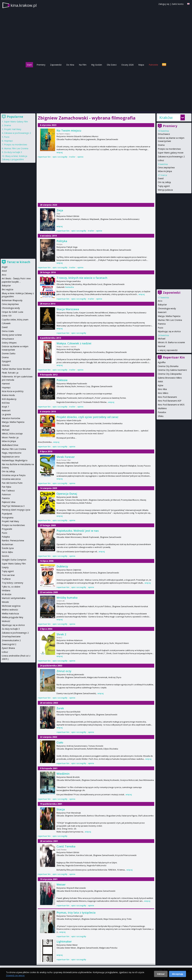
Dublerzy (62, 566)
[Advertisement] (96, 89)
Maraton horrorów (11, 418)
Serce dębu (7, 552)
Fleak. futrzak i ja (10, 373)
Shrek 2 (61, 634)
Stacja (61, 809)
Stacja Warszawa (68, 309)
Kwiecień (162, 312)
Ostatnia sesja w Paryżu (14, 475)
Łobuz (161, 160)
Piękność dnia (9, 502)
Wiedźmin (63, 774)
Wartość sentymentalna (14, 598)
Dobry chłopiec (9, 343)
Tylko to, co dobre (11, 587)
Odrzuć (161, 974)
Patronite (153, 65)
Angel (5, 267)
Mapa (141, 65)
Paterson (6, 494)
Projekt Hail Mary (13, 129)
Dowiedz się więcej (15, 975)
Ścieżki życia (8, 548)
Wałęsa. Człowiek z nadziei (74, 343)
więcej (60, 152)
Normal (161, 346)
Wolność (6, 621)
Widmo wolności (10, 610)
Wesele (5, 602)
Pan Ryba (6, 487)
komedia (70, 287)
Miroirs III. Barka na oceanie (171, 342)
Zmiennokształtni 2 (11, 640)
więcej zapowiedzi (169, 350)
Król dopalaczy (9, 399)
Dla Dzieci (112, 65)
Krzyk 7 (5, 407)
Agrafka (162, 362)
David (161, 178)
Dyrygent (6, 361)
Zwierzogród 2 (9, 644)
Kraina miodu (8, 395)
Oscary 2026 (127, 65)
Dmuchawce (164, 134)
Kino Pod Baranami (167, 397)
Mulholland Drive (10, 445)
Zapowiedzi (56, 65)
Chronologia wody (167, 308)
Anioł (4, 271)
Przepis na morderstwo (169, 149)
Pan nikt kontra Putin (12, 483)
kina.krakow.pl (24, 5)
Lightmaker (64, 941)
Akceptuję (178, 974)
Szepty (5, 567)
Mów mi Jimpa (165, 171)
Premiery (41, 65)
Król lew (6, 403)
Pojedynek (7, 514)
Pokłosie (62, 380)
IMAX (160, 381)
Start (29, 65)
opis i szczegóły (60, 157)
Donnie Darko (9, 353)
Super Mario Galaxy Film (16, 122)
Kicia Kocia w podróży (13, 391)
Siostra (5, 556)
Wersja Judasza (165, 190)
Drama (161, 145)
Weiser (61, 884)
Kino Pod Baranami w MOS (171, 405)
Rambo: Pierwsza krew (13, 540)
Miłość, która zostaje (12, 434)
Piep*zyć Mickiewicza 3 (13, 506)
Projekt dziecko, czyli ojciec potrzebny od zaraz (87, 417)
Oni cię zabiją (164, 182)
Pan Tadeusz (8, 491)
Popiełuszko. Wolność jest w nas (78, 531)
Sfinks (161, 416)
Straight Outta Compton (14, 560)
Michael (162, 339)
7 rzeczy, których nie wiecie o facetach (82, 278)
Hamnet (6, 384)
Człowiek (6, 323)
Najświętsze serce (11, 457)
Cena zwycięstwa (166, 167)
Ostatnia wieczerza (11, 479)
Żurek (60, 708)
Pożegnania (8, 518)
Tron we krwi (8, 575)
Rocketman (7, 544)
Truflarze (6, 579)
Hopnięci (8, 141)
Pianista (162, 324)
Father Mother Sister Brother (16, 369)
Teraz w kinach (19, 262)
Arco (160, 301)
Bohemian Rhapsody (12, 300)
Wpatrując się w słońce (169, 331)
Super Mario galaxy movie (171, 153)
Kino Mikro (163, 393)
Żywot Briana (8, 648)
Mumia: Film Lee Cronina (170, 320)
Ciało (60, 742)
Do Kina (70, 65)
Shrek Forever (66, 457)
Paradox (162, 412)
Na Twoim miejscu (69, 130)
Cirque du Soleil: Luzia (12, 312)
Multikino (162, 408)
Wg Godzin (97, 65)
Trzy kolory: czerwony (12, 583)
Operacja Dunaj (67, 494)
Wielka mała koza (10, 614)
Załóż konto (178, 4)
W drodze (7, 594)
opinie (80, 157)
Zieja (60, 210)
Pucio (160, 328)
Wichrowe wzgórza (11, 606)
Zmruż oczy (64, 671)
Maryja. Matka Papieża (169, 316)
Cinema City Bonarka (168, 366)
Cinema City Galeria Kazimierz (172, 370)
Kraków (166, 117)
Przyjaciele (7, 529)
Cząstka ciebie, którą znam (15, 320)
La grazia (6, 414)
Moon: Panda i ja (10, 437)
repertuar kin (44, 157)
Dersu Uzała (8, 331)
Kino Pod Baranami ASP (170, 401)
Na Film (83, 65)
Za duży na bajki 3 (13, 152)
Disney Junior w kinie (12, 335)
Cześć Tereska (66, 846)
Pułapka (6, 537)
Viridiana (6, 590)
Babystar (162, 305)
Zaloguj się (164, 4)
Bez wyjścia (7, 289)
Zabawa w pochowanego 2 (171, 157)
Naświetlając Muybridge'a (15, 460)
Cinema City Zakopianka (170, 374)
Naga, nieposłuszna (12, 453)
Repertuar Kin (174, 357)
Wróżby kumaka (67, 598)
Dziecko (6, 365)
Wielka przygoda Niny (12, 617)
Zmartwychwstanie (11, 636)
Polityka (62, 241)
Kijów (160, 385)
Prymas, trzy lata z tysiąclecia (76, 913)
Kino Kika (162, 389)
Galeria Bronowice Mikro (170, 378)
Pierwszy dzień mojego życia (16, 510)
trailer (72, 157)
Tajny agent (164, 186)
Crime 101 (7, 316)
